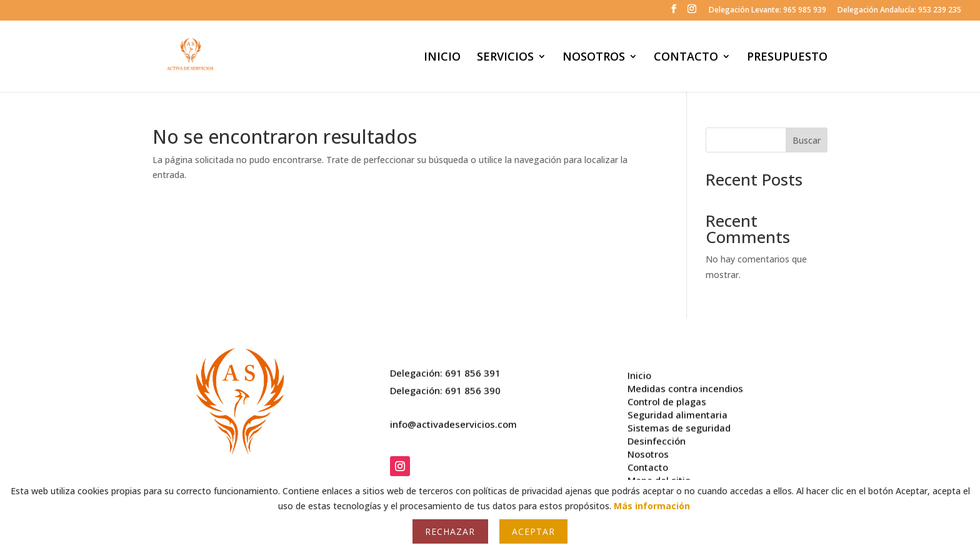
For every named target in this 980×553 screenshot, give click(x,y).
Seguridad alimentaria (677, 410)
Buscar (807, 140)
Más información (652, 506)
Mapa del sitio (659, 476)
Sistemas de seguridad (679, 423)
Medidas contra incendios (685, 384)
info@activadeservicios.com (453, 421)
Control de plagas (667, 397)
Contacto (648, 462)
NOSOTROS (594, 58)
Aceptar (533, 531)
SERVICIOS (505, 58)
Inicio (639, 371)
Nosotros (648, 449)
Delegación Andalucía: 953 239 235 (899, 11)
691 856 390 (473, 387)
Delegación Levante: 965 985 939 (767, 11)
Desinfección (657, 436)
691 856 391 (473, 370)
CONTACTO (686, 58)
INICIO (442, 58)
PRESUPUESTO (787, 58)
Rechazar (450, 531)
